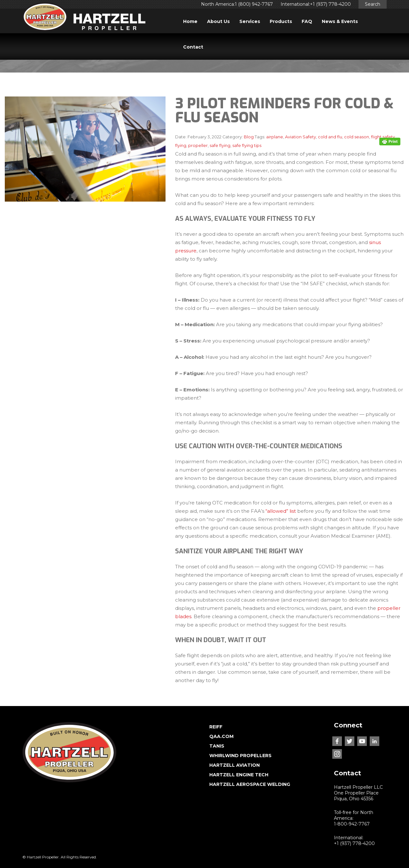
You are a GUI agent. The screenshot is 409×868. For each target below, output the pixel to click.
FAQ (307, 21)
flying (181, 146)
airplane (275, 137)
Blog (249, 137)
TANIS (217, 746)
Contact (193, 47)
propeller (198, 146)
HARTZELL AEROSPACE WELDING (250, 784)
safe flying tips (247, 146)
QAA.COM (221, 736)
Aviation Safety (301, 137)
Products (281, 21)
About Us (218, 21)
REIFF (216, 727)
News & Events (340, 21)
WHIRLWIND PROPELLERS (240, 756)
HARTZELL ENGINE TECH (239, 775)
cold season (357, 137)
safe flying (220, 146)
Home (190, 21)
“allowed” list (281, 511)
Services (250, 21)
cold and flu (330, 137)
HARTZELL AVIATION (235, 765)
